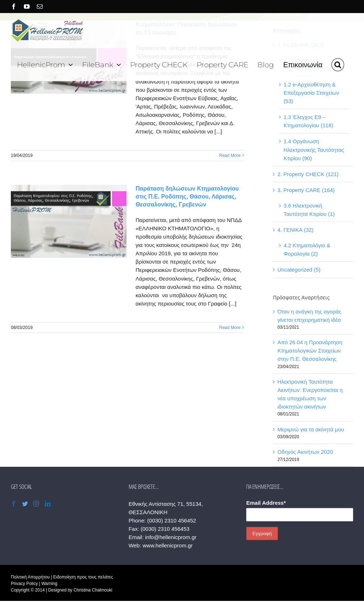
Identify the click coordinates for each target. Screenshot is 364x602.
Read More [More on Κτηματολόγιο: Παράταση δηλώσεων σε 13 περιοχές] (230, 155)
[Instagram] (36, 504)
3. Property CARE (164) (306, 190)
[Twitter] (25, 504)
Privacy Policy (24, 584)
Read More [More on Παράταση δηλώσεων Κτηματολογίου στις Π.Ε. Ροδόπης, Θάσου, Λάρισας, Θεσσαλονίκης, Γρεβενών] (230, 328)
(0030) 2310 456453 (165, 529)
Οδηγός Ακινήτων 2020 (305, 452)
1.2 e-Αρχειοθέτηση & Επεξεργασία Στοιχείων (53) (311, 93)
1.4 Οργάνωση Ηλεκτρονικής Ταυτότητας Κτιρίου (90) (314, 150)
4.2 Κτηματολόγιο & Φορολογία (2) (307, 249)
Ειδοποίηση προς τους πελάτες (83, 577)
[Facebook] (14, 504)
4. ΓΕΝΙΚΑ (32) (295, 230)
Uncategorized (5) (299, 270)
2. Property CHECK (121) (308, 174)
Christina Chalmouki (93, 590)
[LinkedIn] (48, 504)
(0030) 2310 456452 (172, 520)
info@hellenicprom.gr (171, 537)
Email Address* (266, 503)
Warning (49, 584)
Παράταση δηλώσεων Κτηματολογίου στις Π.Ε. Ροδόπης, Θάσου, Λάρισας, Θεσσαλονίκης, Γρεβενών (187, 197)
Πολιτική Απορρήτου (30, 577)
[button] (338, 64)
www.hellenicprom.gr (168, 545)
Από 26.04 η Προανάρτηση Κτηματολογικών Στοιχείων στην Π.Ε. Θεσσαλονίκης (310, 351)
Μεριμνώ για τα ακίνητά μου (311, 429)
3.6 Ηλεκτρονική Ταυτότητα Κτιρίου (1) (309, 210)
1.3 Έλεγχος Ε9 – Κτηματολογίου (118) (308, 121)
